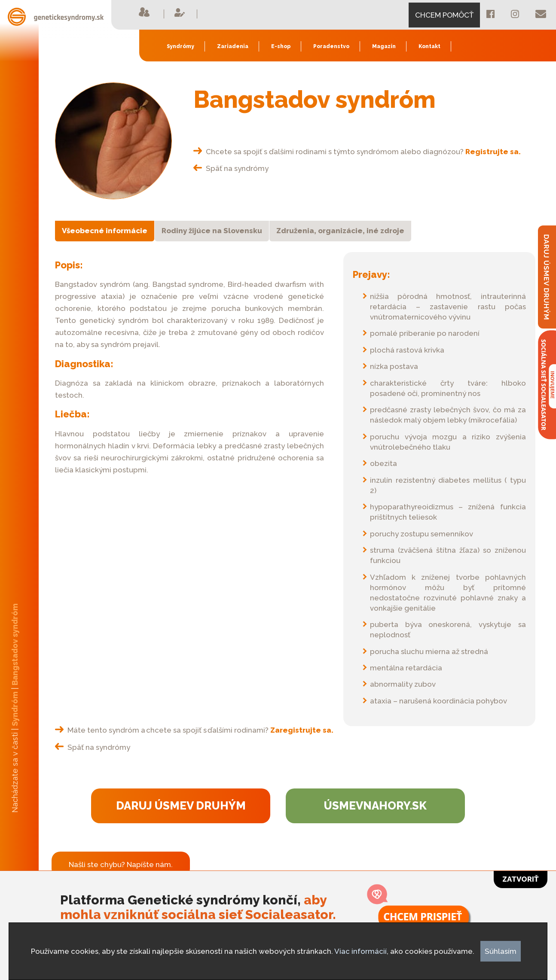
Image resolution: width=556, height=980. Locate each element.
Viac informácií (360, 951)
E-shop (281, 46)
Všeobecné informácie (105, 231)
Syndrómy (180, 46)
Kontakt (429, 46)
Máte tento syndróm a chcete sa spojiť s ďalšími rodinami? (194, 730)
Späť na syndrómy (231, 168)
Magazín (384, 46)
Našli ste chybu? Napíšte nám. (121, 864)
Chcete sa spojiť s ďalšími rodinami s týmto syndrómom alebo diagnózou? (357, 152)
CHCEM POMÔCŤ (444, 15)
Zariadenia (233, 46)
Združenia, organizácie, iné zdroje (340, 231)
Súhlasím (501, 951)
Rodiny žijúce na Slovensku (212, 231)
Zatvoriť (521, 879)
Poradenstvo (331, 46)
